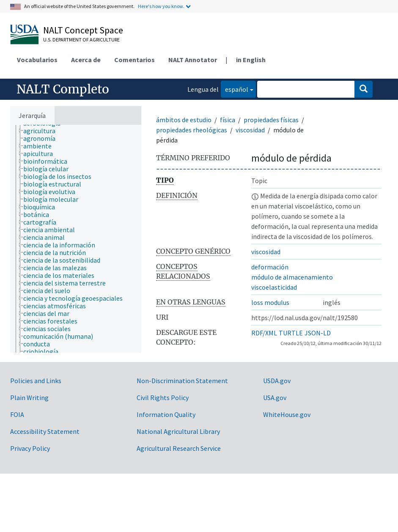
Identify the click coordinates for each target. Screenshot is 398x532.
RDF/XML (264, 333)
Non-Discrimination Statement (182, 381)
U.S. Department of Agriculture (81, 40)
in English (251, 60)
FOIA (17, 414)
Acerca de (86, 60)
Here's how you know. (161, 6)
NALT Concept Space (83, 30)
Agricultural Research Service (179, 448)
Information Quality (166, 414)
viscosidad (250, 130)
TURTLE (291, 333)
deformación (270, 267)
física (228, 120)
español (235, 89)
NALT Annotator (193, 60)
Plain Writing (29, 398)
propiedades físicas (271, 120)
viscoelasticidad (274, 287)
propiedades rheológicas (192, 130)
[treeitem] (43, 131)
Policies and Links (36, 381)
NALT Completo (63, 89)
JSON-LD (318, 333)
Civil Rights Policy (163, 398)
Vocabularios (37, 60)
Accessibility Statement (45, 431)
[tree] (76, 239)
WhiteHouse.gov (287, 414)
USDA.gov (277, 381)
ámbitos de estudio (184, 120)
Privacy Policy (30, 448)
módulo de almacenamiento (292, 277)
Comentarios (134, 60)
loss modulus (270, 302)
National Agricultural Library (178, 431)
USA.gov (275, 398)
